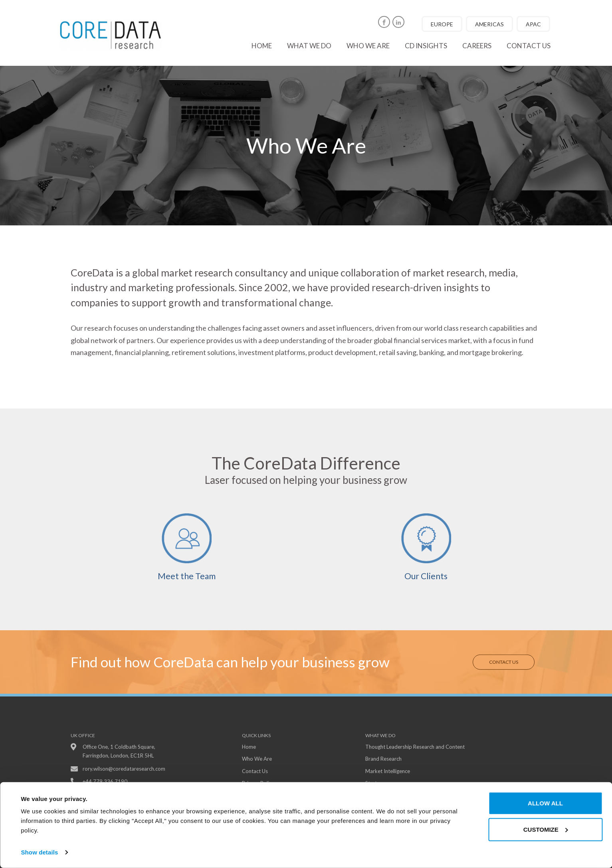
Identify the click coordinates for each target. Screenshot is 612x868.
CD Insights (426, 46)
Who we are (368, 46)
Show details (39, 852)
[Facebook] (384, 22)
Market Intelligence (388, 771)
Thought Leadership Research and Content (415, 747)
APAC (533, 24)
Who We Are (257, 759)
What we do (309, 46)
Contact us (529, 46)
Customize (546, 829)
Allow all (545, 803)
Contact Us (504, 662)
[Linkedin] (398, 22)
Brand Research (383, 759)
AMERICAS (489, 24)
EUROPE (442, 24)
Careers (477, 46)
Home (262, 46)
